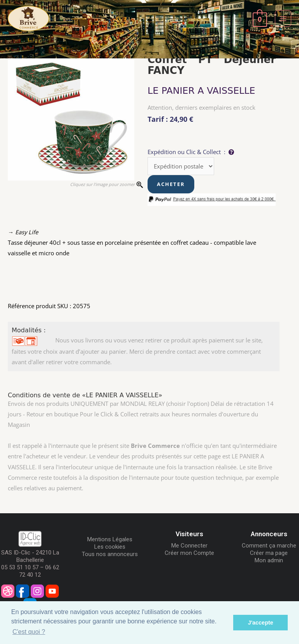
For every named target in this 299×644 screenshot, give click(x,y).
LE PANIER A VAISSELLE (201, 91)
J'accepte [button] (261, 623)
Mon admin (269, 560)
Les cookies (110, 547)
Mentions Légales (110, 539)
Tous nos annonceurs (110, 554)
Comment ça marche (269, 546)
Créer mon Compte (189, 553)
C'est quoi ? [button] (29, 632)
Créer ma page (269, 553)
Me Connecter (189, 546)
